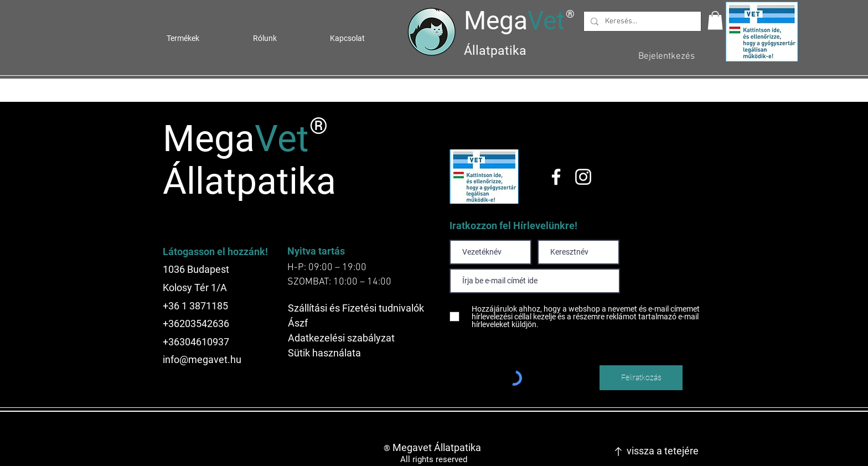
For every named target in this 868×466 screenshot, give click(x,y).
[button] (715, 20)
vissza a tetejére (663, 451)
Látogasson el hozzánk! (215, 252)
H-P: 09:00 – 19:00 (327, 268)
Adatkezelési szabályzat (341, 338)
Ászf (298, 323)
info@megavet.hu (202, 359)
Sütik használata (324, 353)
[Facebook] (556, 177)
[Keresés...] (641, 22)
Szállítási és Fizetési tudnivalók (356, 308)
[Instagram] (583, 177)
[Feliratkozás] (641, 378)
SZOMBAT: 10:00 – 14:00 (339, 282)
